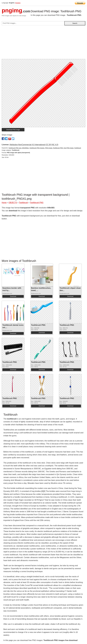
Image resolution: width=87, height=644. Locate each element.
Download (13, 296)
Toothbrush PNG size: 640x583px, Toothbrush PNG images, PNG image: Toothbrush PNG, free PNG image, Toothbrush (45, 148)
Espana (18, 3)
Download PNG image (13, 130)
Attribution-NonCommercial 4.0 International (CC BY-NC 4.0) (34, 145)
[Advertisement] (43, 43)
